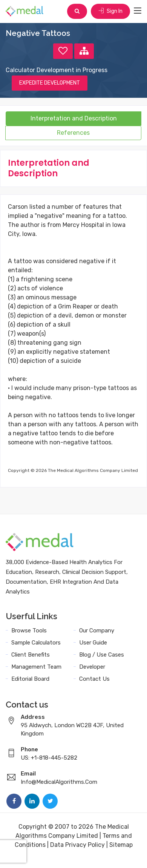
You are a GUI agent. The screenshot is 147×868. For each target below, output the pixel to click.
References (73, 133)
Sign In (110, 11)
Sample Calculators (36, 643)
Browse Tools (29, 631)
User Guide (93, 643)
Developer (92, 667)
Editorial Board (30, 679)
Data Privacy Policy (77, 845)
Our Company (97, 631)
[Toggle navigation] (138, 11)
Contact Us (94, 679)
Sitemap (121, 845)
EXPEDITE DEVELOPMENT (50, 83)
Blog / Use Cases (102, 655)
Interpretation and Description (74, 118)
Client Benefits (31, 655)
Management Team (36, 667)
